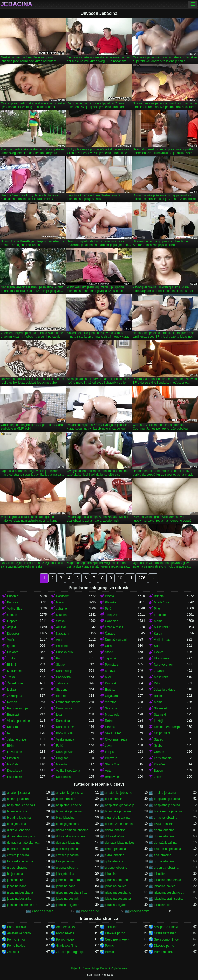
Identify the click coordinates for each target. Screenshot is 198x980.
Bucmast (13, 715)
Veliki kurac (162, 640)
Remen (12, 702)
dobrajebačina (115, 836)
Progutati (62, 758)
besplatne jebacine (69, 805)
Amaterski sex (66, 927)
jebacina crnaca (42, 911)
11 (130, 578)
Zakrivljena (15, 696)
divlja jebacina (164, 824)
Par (59, 658)
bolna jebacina (17, 811)
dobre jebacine (164, 836)
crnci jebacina (16, 824)
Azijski (11, 627)
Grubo (158, 746)
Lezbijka (160, 721)
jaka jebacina (65, 874)
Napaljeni (63, 634)
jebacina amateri (117, 880)
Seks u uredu (114, 733)
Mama (158, 621)
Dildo (157, 683)
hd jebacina (15, 874)
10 (120, 578)
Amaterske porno (19, 933)
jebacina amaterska (167, 880)
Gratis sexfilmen (165, 933)
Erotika (110, 690)
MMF (109, 677)
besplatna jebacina (167, 799)
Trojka (11, 658)
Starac (158, 739)
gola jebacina (114, 861)
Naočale (13, 764)
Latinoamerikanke (68, 702)
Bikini (11, 746)
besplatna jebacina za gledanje (23, 805)
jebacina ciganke (68, 905)
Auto (108, 771)
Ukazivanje (162, 658)
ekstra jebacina (116, 849)
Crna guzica (64, 708)
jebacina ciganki (116, 905)
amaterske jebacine (119, 793)
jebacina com (163, 905)
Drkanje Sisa (65, 752)
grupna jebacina (67, 868)
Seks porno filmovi (167, 939)
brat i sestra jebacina (168, 811)
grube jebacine (17, 868)
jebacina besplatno (118, 892)
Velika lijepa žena (68, 771)
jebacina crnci (90, 911)
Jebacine (111, 927)
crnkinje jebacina (68, 824)
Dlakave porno (115, 933)
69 (9, 733)
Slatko (60, 665)
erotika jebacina (18, 855)
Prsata (110, 596)
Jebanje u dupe (165, 690)
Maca (60, 602)
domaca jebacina (68, 843)
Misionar (62, 615)
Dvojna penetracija (167, 727)
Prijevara (111, 758)
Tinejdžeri (112, 615)
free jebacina (65, 861)
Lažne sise (14, 752)
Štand (109, 652)
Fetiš (59, 746)
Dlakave (13, 652)
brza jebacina (65, 818)
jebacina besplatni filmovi (73, 892)
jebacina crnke (139, 911)
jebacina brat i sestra (168, 899)
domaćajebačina (165, 843)
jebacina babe (66, 886)
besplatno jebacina (167, 805)
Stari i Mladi (113, 764)
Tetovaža (62, 683)
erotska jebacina (67, 855)
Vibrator (111, 702)
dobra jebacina (115, 830)
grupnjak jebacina (166, 868)
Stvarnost (161, 708)
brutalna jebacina (19, 818)
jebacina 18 (15, 880)
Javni (109, 746)
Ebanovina (63, 677)
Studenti (62, 690)
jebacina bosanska (118, 899)
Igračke (12, 646)
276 (142, 578)
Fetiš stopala (163, 758)
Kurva (158, 634)
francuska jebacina (20, 861)
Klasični (159, 764)
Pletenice (13, 758)
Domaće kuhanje (117, 640)
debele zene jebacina (120, 824)
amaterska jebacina (70, 793)
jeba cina (111, 874)
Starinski (160, 715)
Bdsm (158, 696)
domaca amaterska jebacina (23, 843)
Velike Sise (15, 609)
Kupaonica (63, 777)
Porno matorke (164, 952)
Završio (159, 671)
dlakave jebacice (19, 830)
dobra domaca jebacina (72, 830)
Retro (109, 721)
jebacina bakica (116, 886)
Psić (108, 609)
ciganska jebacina (117, 818)
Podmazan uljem (19, 708)
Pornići (110, 952)
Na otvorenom (164, 665)
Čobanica (112, 621)
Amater (61, 627)
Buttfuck (13, 602)
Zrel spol (13, 952)
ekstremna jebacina (167, 849)
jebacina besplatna (20, 892)
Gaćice (159, 652)
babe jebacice (66, 799)
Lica (59, 715)
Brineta (159, 596)
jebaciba (160, 874)
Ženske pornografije (70, 952)
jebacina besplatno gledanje (170, 892)
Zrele (157, 777)
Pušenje (13, 596)
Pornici (110, 946)
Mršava (110, 671)
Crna (108, 646)
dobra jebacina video (70, 836)
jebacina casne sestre (22, 905)
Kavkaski (111, 683)
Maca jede (112, 715)
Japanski (111, 658)
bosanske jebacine (118, 811)
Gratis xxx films (67, 946)
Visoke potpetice (18, 721)
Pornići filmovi (17, 939)
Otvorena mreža (116, 739)
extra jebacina (115, 855)
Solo (157, 646)
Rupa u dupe (65, 727)
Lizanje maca (114, 627)
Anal (59, 640)
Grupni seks (162, 733)
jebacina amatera (68, 880)
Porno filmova (16, 927)
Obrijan (12, 615)
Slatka (60, 621)
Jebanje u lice (16, 739)
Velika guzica (65, 739)
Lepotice (160, 615)
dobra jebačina (164, 830)
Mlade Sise (162, 602)
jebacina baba (17, 886)
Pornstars (112, 665)
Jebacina (16, 4)
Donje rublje (64, 671)
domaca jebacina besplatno (122, 843)
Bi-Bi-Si (12, 665)
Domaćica (63, 721)
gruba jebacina (164, 861)
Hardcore (62, 596)
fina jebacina (163, 855)
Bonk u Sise (64, 733)
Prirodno (62, 646)
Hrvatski (111, 727)
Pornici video (65, 939)
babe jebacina (115, 799)
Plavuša (111, 602)
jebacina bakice (165, 886)
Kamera (12, 727)
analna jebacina (165, 793)
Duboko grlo (64, 652)
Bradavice (112, 777)
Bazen (158, 771)
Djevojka (13, 634)
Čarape (110, 634)
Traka (11, 677)
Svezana (111, 708)
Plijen (158, 609)
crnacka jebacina (166, 818)
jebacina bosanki (68, 899)
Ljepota (12, 621)
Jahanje (62, 609)
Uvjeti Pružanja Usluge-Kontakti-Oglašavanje (99, 968)
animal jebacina (18, 799)
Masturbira (161, 677)
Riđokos (62, 696)
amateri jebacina (18, 793)
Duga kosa (14, 771)
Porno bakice (16, 946)
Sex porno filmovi (166, 927)
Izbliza (11, 690)
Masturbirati (162, 627)
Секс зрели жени (117, 939)
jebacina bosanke (19, 899)
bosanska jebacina (69, 811)
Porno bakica (65, 933)
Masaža (62, 764)
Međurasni (14, 671)
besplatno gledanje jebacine (122, 805)
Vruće (11, 640)
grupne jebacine (116, 868)
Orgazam (111, 696)
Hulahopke (14, 777)
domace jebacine (68, 849)
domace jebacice (19, 849)
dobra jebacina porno (22, 836)
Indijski (110, 752)
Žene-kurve (15, 683)
